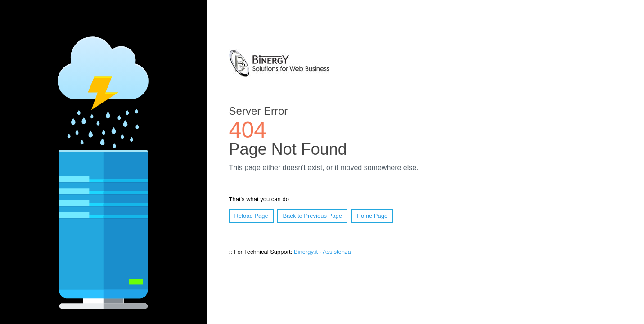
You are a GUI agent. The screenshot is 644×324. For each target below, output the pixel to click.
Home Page (372, 216)
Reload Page (251, 216)
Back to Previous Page (312, 216)
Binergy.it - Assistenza (322, 252)
